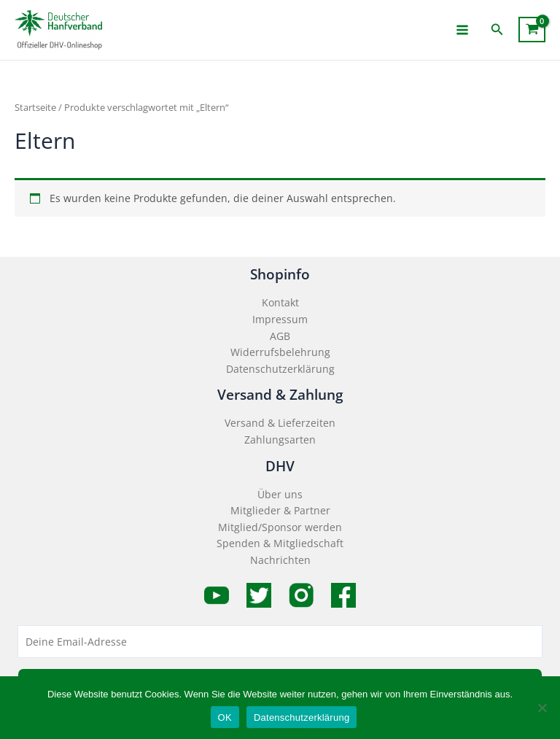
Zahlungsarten (280, 440)
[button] (497, 30)
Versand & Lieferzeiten (280, 423)
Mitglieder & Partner (280, 510)
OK (225, 717)
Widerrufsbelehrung (280, 352)
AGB (280, 336)
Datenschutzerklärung (280, 369)
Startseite (35, 108)
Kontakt (280, 302)
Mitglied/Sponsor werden (280, 527)
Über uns (280, 494)
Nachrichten (280, 560)
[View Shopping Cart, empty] (532, 30)
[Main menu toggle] (463, 30)
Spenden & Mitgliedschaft (280, 543)
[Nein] (542, 708)
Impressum (280, 319)
